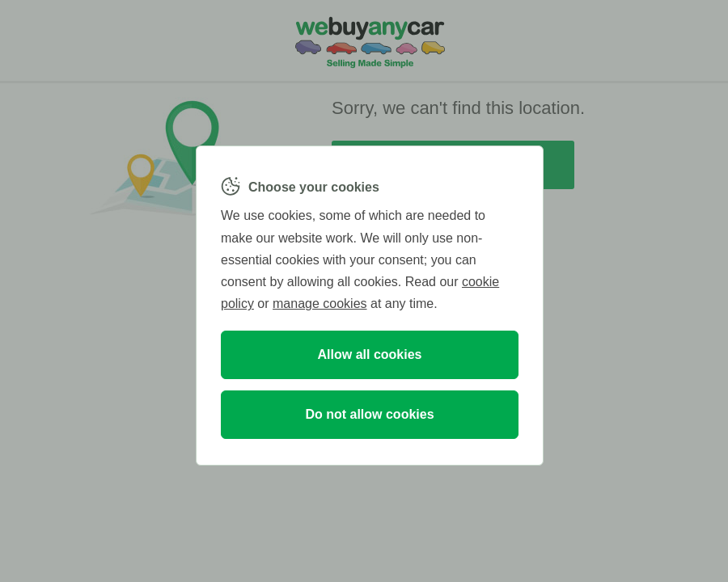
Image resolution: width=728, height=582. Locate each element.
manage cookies (320, 304)
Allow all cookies (370, 354)
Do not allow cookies (369, 414)
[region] (370, 306)
